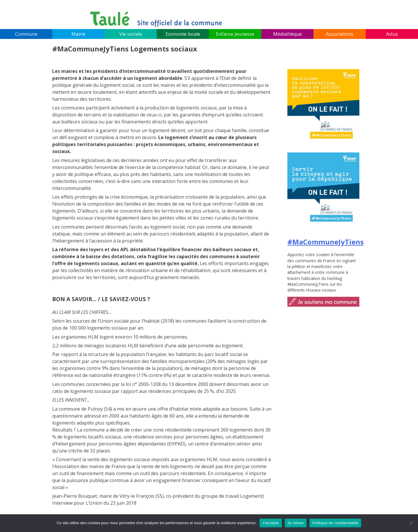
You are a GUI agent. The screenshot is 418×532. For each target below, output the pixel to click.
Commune (26, 34)
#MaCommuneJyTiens (326, 242)
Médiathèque (288, 34)
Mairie (78, 34)
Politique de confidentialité (335, 523)
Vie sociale (131, 34)
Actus (392, 34)
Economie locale (183, 34)
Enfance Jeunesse (235, 34)
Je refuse (296, 523)
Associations (340, 34)
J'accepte (271, 523)
